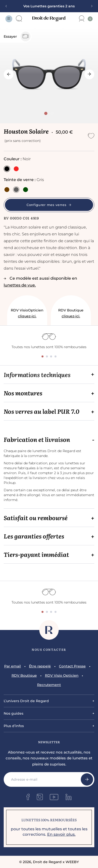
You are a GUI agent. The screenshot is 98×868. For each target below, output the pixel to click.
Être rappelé (40, 666)
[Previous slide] (8, 6)
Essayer (17, 36)
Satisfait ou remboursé (36, 518)
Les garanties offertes (34, 536)
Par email (13, 666)
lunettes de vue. (20, 285)
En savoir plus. (61, 834)
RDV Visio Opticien (62, 675)
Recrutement (49, 685)
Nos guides (14, 713)
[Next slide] (90, 6)
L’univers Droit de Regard (26, 701)
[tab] (46, 113)
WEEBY (72, 862)
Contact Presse (72, 666)
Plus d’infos (14, 726)
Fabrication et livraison (37, 439)
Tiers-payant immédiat (36, 554)
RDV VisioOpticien (27, 314)
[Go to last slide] (9, 74)
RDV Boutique (71, 314)
